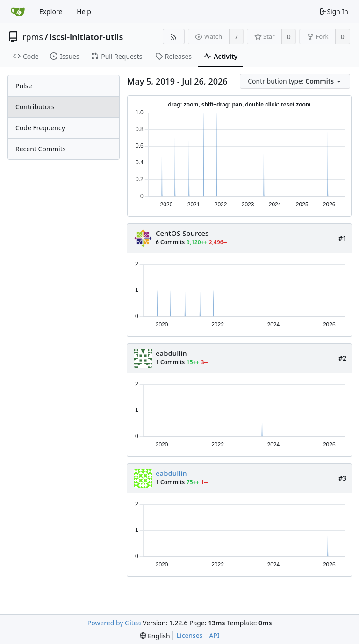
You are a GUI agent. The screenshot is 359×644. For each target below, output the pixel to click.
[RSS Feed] (174, 37)
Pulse (24, 86)
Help (84, 11)
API (214, 635)
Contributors (35, 107)
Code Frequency (40, 128)
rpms (33, 37)
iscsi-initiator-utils (86, 37)
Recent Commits (40, 149)
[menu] (296, 81)
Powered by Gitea (114, 623)
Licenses (190, 635)
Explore (51, 11)
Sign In (334, 11)
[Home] (18, 12)
